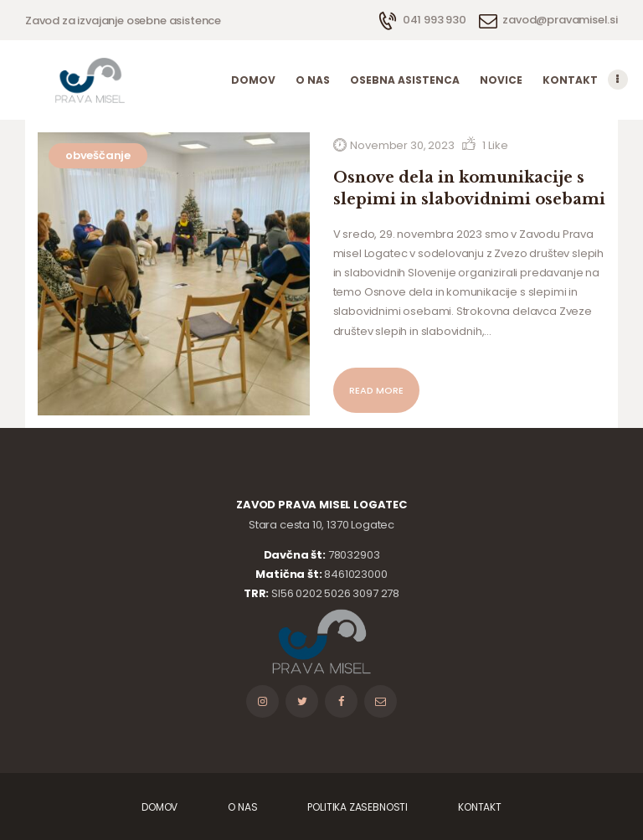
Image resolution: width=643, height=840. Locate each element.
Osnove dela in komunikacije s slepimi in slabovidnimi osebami (469, 188)
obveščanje (98, 155)
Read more (376, 390)
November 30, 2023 (402, 145)
